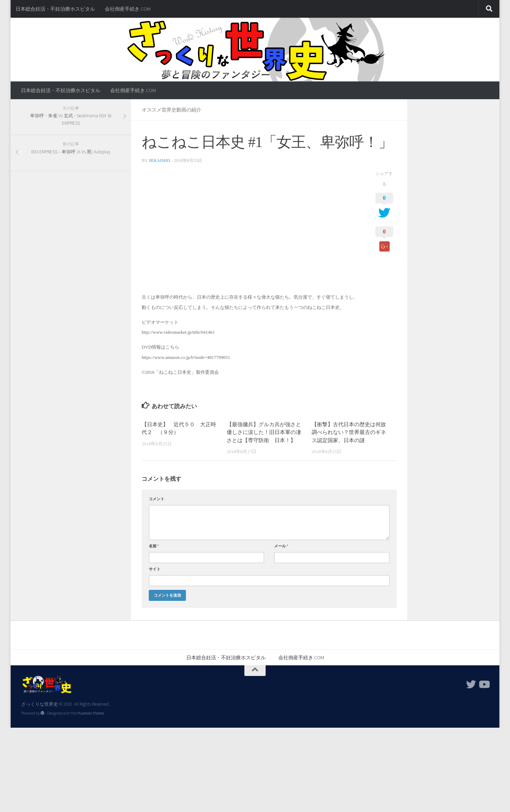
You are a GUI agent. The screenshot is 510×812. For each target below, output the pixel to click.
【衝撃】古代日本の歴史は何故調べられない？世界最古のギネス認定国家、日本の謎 (349, 432)
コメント (157, 499)
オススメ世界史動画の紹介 (171, 110)
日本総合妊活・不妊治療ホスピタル (55, 9)
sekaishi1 (160, 160)
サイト (155, 569)
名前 (154, 546)
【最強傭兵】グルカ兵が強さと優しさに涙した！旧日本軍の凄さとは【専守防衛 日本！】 (264, 432)
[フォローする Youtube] (484, 684)
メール (281, 546)
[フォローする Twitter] (471, 684)
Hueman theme (91, 713)
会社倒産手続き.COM (128, 9)
